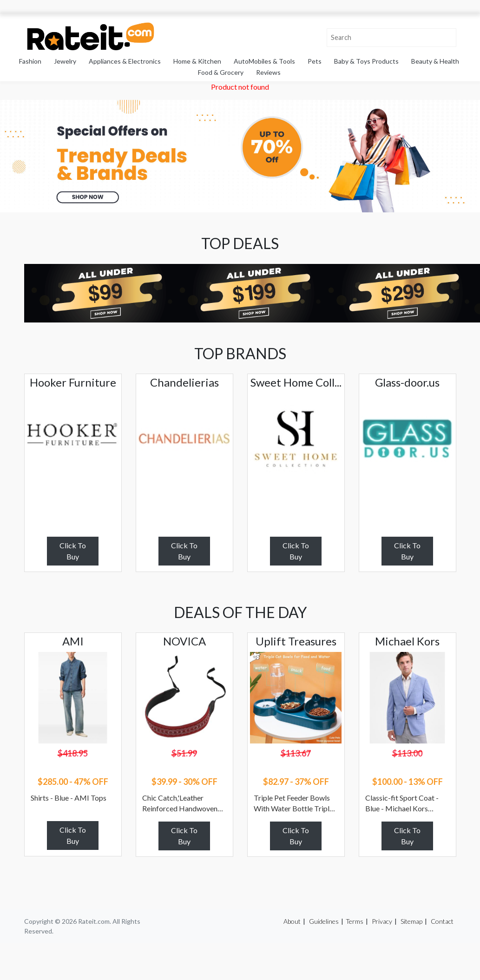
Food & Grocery (221, 72)
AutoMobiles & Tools (264, 61)
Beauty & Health (435, 61)
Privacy (382, 921)
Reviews (268, 72)
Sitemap (411, 921)
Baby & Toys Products (366, 61)
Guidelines (324, 921)
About (292, 921)
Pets (315, 61)
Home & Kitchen (197, 61)
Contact (442, 921)
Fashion (30, 61)
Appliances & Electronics (125, 61)
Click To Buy (73, 551)
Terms (355, 921)
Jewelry (65, 61)
